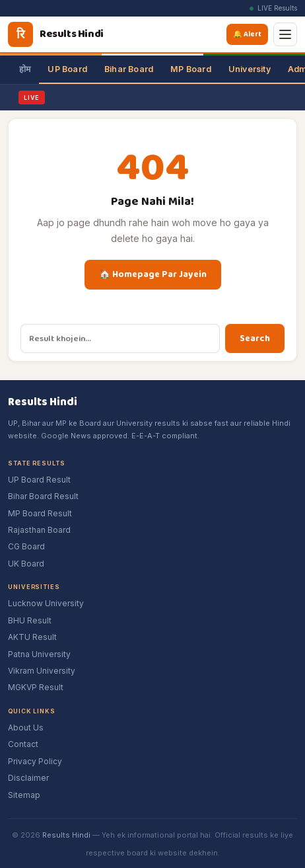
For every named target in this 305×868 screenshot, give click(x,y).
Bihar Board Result (43, 496)
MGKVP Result (36, 687)
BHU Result (30, 620)
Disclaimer (28, 778)
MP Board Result (40, 513)
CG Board (26, 546)
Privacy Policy (35, 761)
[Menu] (285, 34)
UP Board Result (39, 480)
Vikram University (42, 671)
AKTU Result (32, 637)
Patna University (39, 654)
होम (25, 69)
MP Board (191, 69)
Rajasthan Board (39, 530)
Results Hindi (66, 835)
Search (255, 338)
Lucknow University (46, 603)
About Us (26, 728)
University (250, 69)
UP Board (67, 69)
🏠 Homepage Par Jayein (153, 274)
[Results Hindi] (56, 34)
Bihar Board (129, 69)
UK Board (26, 564)
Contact (23, 744)
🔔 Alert (250, 34)
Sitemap (24, 795)
